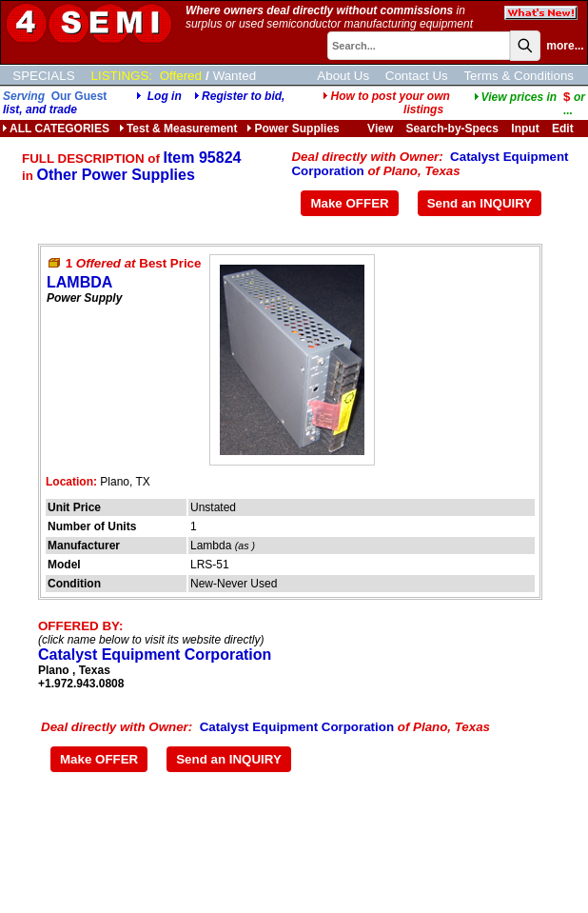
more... (565, 46)
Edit (564, 129)
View (380, 129)
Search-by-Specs (452, 129)
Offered (181, 76)
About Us (343, 76)
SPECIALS (43, 76)
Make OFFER (349, 203)
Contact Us (417, 76)
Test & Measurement (178, 129)
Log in (165, 96)
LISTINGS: (122, 76)
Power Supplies (293, 129)
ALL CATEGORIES (56, 129)
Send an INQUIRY (480, 203)
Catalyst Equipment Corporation (155, 655)
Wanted (235, 76)
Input (525, 129)
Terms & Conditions (519, 76)
